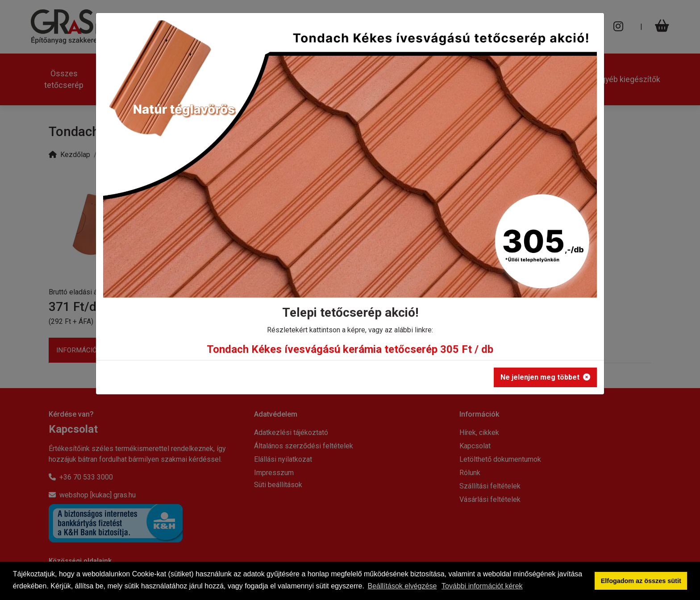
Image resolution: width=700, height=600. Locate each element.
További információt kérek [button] (482, 586)
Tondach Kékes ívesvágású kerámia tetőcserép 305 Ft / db (350, 349)
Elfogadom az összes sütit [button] (641, 581)
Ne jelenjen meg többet (545, 377)
